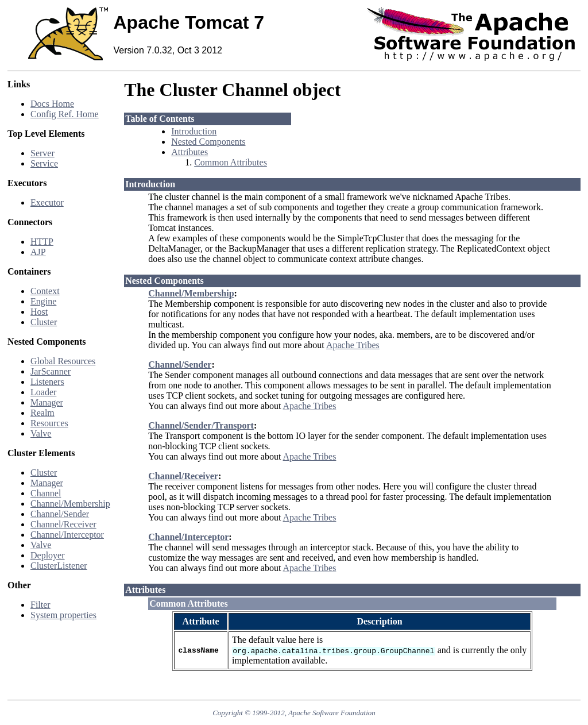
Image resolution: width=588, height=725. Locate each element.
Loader (43, 392)
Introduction (194, 131)
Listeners (47, 382)
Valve (41, 433)
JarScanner (51, 371)
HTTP (42, 242)
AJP (38, 252)
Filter (40, 605)
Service (44, 163)
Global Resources (63, 361)
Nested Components (208, 142)
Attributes (189, 152)
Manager (47, 402)
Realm (42, 413)
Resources (49, 423)
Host (39, 312)
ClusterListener (59, 566)
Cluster (44, 322)
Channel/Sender (60, 514)
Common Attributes (231, 162)
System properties (63, 615)
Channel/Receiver (63, 524)
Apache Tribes (353, 345)
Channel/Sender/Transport (201, 425)
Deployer (48, 555)
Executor (47, 203)
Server (42, 153)
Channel (46, 493)
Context (45, 291)
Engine (43, 301)
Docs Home (52, 104)
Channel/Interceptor (67, 535)
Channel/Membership (70, 504)
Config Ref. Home (65, 114)
